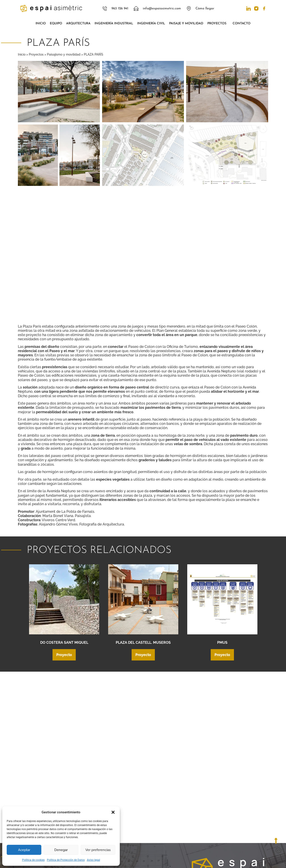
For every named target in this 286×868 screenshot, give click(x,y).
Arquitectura (78, 24)
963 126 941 (213, 798)
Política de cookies (33, 860)
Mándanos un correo (220, 808)
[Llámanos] (196, 794)
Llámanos (211, 793)
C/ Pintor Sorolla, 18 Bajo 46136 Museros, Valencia (229, 824)
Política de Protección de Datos (66, 860)
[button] (113, 812)
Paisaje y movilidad (186, 24)
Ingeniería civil (151, 24)
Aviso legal (94, 860)
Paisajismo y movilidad (64, 54)
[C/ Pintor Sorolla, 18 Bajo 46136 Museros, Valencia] (196, 826)
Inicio (41, 24)
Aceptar (24, 850)
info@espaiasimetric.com (225, 813)
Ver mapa (211, 831)
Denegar (61, 850)
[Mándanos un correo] (196, 809)
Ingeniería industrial (114, 24)
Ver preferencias (98, 850)
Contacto (242, 24)
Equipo (56, 24)
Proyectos (218, 24)
